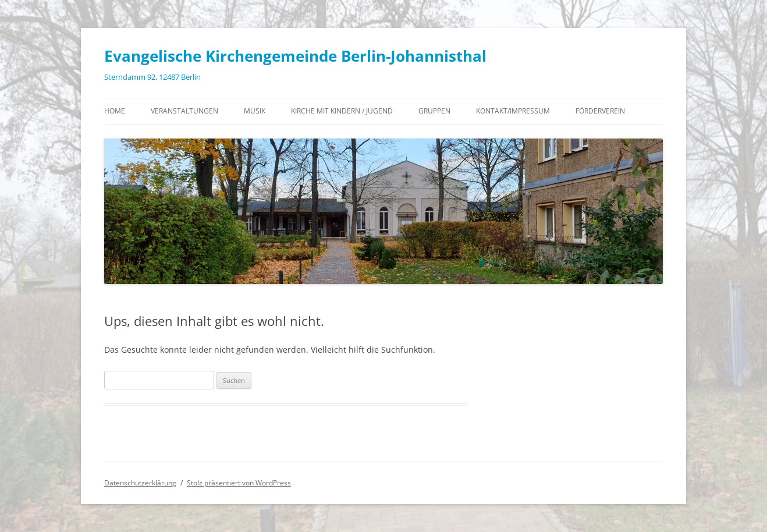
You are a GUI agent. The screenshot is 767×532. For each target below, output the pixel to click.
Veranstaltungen (184, 111)
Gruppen (434, 111)
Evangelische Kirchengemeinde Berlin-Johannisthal (295, 56)
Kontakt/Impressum (513, 111)
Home (115, 111)
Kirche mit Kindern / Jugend (342, 111)
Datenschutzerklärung (140, 483)
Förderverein (600, 111)
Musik (255, 111)
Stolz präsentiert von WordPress (239, 483)
